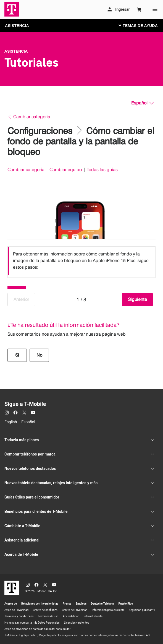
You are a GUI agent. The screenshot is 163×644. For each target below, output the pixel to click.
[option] (81, 261)
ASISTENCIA (17, 26)
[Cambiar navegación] (142, 25)
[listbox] (81, 261)
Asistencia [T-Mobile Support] (16, 51)
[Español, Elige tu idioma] (143, 103)
